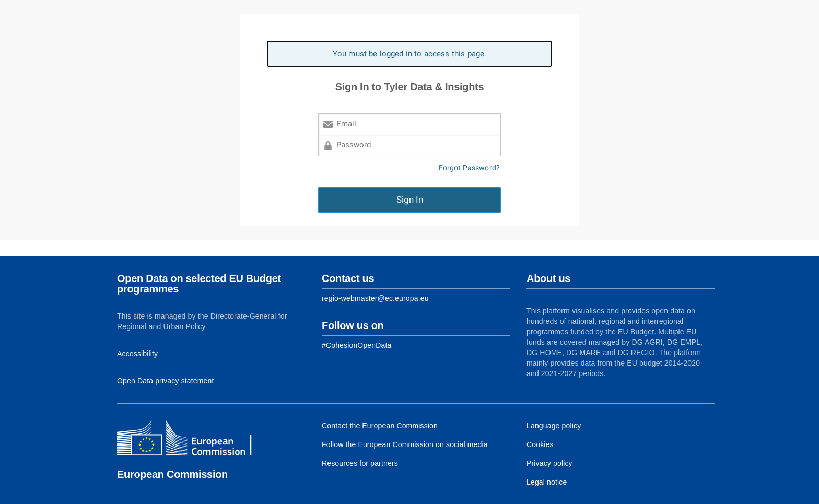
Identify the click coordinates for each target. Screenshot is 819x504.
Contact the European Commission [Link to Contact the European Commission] (380, 426)
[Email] (409, 124)
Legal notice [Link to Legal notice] (547, 482)
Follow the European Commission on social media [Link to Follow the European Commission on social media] (405, 444)
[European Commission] (193, 439)
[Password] (409, 145)
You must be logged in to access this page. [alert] (410, 54)
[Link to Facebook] (356, 345)
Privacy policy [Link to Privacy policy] (549, 463)
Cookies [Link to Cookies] (540, 444)
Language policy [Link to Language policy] (554, 426)
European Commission (172, 474)
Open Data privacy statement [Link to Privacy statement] (166, 381)
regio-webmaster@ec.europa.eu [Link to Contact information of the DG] (375, 298)
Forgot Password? (470, 168)
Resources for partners (360, 463)
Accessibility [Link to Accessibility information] (137, 354)
